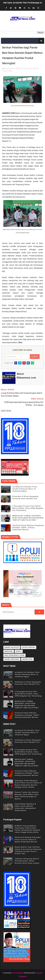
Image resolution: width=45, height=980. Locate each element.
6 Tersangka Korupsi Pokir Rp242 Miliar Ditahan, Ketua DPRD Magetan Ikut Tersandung (28, 508)
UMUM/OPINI (27, 659)
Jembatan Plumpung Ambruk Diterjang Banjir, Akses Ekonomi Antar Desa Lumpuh (27, 861)
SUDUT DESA (7, 71)
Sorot (19, 651)
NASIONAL (9, 651)
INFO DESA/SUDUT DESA (14, 655)
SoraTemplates (17, 973)
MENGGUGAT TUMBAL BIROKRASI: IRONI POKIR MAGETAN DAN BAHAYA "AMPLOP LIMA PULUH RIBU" (28, 518)
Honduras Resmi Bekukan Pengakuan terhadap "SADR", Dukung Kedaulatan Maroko (28, 528)
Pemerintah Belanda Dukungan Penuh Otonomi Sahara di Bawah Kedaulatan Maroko (28, 839)
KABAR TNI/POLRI (12, 647)
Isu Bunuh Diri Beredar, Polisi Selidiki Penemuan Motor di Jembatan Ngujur (25, 489)
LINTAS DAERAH (28, 647)
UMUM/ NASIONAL (12, 659)
